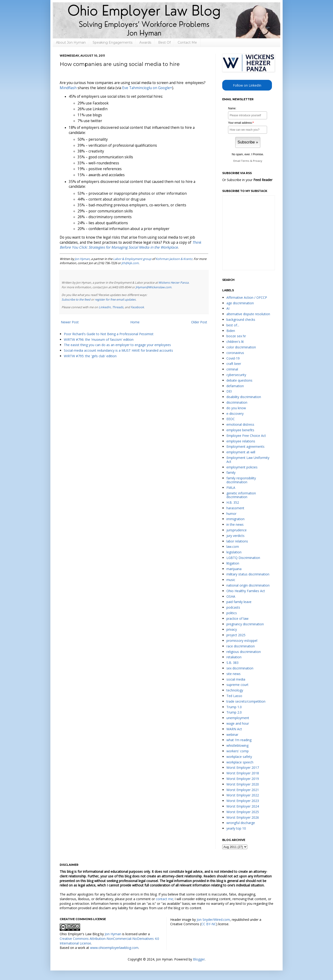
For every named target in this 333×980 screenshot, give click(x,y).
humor (231, 514)
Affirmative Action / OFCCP (247, 297)
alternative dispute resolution (248, 314)
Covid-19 (233, 358)
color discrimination (241, 347)
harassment (235, 508)
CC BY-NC (209, 924)
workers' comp (238, 751)
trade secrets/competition (246, 701)
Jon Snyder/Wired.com (213, 920)
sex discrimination (240, 668)
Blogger (199, 959)
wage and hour (238, 723)
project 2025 (236, 635)
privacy (232, 629)
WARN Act (234, 729)
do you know (236, 408)
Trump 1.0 (234, 707)
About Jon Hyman (71, 42)
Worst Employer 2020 (243, 784)
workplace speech (240, 762)
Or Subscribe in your (247, 180)
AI (228, 308)
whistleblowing (237, 745)
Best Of (164, 42)
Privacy (258, 161)
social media (236, 679)
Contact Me (187, 42)
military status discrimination (248, 574)
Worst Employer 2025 (243, 812)
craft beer (234, 364)
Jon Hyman (82, 259)
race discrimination (241, 646)
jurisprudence (237, 530)
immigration (235, 519)
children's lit (235, 342)
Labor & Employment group (132, 259)
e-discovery (235, 414)
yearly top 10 (236, 828)
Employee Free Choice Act (246, 436)
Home (135, 322)
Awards (145, 42)
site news (233, 674)
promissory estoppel (242, 641)
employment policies (242, 467)
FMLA (231, 488)
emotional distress (240, 424)
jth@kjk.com (130, 263)
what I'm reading (239, 740)
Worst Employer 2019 (243, 779)
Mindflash (68, 88)
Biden (231, 331)
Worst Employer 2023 (243, 801)
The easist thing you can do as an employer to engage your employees (117, 345)
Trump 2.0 (234, 712)
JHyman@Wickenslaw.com (153, 287)
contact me (164, 899)
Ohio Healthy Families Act (246, 591)
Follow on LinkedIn (247, 85)
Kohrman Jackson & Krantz (174, 259)
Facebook (137, 307)
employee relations (241, 441)
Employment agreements (245, 446)
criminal (232, 369)
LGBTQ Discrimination (243, 558)
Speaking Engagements (113, 42)
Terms (245, 161)
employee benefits (240, 430)
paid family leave (239, 602)
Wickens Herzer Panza (173, 283)
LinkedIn (105, 307)
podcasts (233, 607)
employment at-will (241, 452)
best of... (233, 325)
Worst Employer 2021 (243, 790)
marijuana (234, 569)
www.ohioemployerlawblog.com (114, 948)
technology (235, 690)
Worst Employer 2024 (243, 806)
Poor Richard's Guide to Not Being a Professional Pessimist (109, 334)
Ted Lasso (234, 696)
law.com (233, 547)
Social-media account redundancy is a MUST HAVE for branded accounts (118, 350)
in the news (235, 524)
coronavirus (235, 353)
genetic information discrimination (241, 495)
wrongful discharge (241, 823)
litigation (233, 563)
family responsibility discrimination (241, 480)
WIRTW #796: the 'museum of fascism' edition (99, 339)
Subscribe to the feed (76, 300)
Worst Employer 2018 (243, 773)
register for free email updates (115, 300)
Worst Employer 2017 (243, 767)
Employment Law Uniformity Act (248, 460)
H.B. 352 (233, 502)
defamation (235, 386)
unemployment (238, 718)
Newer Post (70, 322)
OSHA (231, 596)
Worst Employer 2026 (243, 817)
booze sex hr (236, 336)
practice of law (237, 618)
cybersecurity (236, 375)
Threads (118, 307)
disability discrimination (244, 397)
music (231, 580)
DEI (229, 391)
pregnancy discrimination (245, 624)
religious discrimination (244, 652)
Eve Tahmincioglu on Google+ (147, 88)
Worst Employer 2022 (243, 795)
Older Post (199, 322)
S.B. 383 (232, 663)
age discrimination (240, 303)
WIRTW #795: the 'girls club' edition (90, 356)
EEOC (231, 419)
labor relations (237, 541)
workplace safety (239, 757)
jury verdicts (235, 536)
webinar (232, 735)
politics (232, 613)
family (231, 472)
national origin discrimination (248, 585)
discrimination (237, 402)
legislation (234, 552)
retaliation (234, 657)
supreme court (237, 685)
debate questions (239, 380)
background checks (241, 320)
